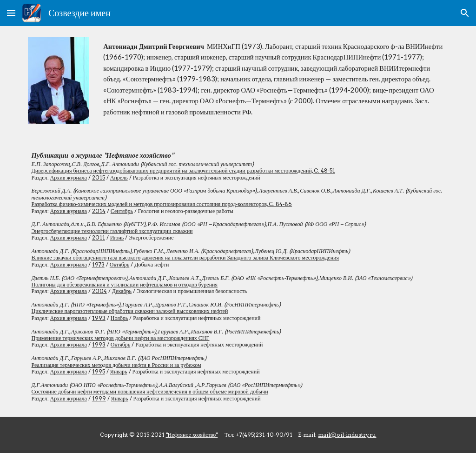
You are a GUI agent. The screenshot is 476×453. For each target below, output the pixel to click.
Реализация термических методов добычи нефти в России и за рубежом (116, 365)
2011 (99, 237)
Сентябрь (122, 211)
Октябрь (120, 264)
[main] (274, 79)
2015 (99, 177)
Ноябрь (119, 318)
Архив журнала (69, 177)
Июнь (117, 237)
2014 (99, 211)
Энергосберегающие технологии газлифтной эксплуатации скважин (112, 231)
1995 (99, 371)
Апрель (119, 177)
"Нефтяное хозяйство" (192, 435)
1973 (98, 264)
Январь (119, 371)
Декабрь (122, 291)
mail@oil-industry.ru (347, 435)
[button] (11, 13)
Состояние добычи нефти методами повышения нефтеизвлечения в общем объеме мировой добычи (150, 391)
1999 (99, 398)
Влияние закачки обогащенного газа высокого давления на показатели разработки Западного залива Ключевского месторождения (185, 257)
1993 (99, 318)
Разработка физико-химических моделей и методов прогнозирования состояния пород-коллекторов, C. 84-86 (162, 204)
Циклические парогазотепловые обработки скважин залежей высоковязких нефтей (130, 311)
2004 (99, 291)
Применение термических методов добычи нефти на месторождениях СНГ (121, 338)
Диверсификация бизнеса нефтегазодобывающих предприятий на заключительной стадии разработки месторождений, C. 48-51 (183, 170)
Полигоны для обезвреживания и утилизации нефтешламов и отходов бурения (125, 284)
